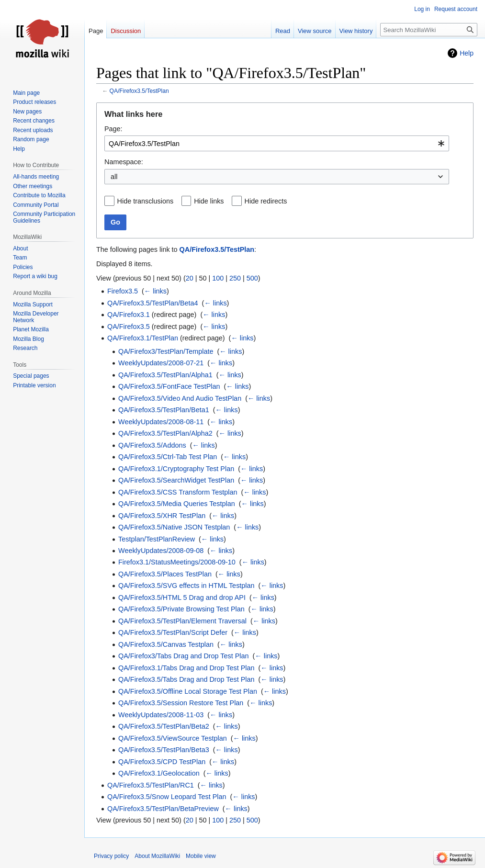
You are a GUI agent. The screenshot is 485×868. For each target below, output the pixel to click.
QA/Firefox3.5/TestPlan (139, 91)
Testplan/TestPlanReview (157, 539)
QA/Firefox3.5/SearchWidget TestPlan (176, 480)
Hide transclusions (146, 201)
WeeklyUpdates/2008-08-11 (161, 422)
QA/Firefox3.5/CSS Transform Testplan (178, 492)
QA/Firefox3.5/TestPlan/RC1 (151, 785)
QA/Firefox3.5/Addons (152, 445)
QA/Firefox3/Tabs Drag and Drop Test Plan (184, 656)
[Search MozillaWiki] (429, 30)
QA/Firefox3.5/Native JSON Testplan (174, 527)
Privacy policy (111, 856)
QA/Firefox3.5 (129, 327)
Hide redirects (266, 201)
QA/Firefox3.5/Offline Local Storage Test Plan (188, 691)
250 (235, 278)
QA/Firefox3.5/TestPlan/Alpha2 (165, 433)
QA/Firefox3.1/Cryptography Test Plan (176, 469)
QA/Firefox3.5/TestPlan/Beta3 (164, 750)
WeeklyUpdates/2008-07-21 (161, 363)
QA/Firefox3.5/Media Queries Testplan (177, 504)
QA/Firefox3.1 (129, 315)
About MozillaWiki (157, 856)
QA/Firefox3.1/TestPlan (143, 338)
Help (467, 53)
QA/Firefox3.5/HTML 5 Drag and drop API (182, 597)
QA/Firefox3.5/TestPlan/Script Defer (173, 632)
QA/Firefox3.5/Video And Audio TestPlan (180, 398)
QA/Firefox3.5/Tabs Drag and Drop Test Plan (186, 679)
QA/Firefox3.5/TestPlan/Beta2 (164, 726)
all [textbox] (114, 177)
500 (252, 278)
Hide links (209, 201)
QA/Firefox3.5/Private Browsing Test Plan (181, 609)
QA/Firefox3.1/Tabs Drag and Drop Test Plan (186, 668)
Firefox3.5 (123, 291)
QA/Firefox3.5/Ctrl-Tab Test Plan (168, 457)
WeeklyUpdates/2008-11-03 (161, 715)
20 (190, 278)
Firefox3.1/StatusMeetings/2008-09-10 (177, 562)
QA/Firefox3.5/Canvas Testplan (166, 644)
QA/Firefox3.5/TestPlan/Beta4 (153, 303)
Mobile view (201, 856)
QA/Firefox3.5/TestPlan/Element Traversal (182, 621)
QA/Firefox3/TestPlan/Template (166, 351)
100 (218, 278)
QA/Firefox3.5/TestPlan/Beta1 (164, 410)
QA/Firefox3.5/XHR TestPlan (162, 516)
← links (155, 291)
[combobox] (277, 143)
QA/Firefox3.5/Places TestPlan (165, 574)
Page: (113, 129)
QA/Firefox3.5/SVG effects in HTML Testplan (186, 586)
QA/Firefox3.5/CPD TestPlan (162, 762)
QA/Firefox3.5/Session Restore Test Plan (181, 703)
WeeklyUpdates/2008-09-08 (161, 551)
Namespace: (124, 162)
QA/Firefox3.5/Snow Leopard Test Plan (167, 797)
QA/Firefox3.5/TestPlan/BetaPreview (163, 809)
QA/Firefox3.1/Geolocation (159, 773)
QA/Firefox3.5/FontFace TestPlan (169, 386)
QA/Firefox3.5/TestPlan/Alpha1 (165, 375)
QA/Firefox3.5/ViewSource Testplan (173, 738)
